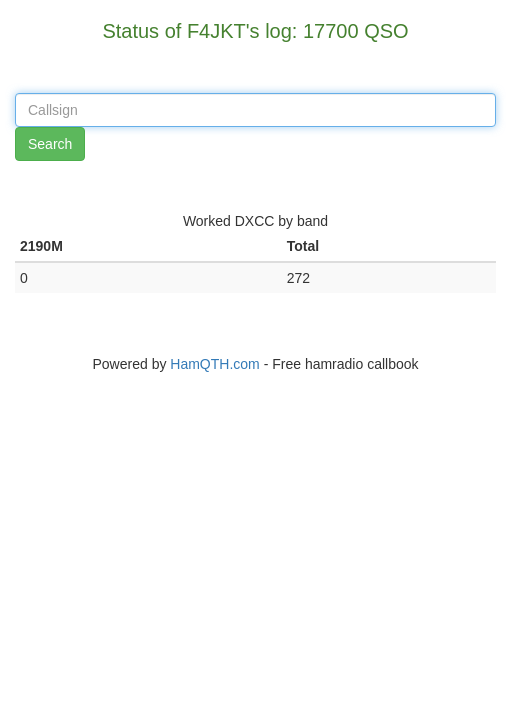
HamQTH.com (214, 364)
